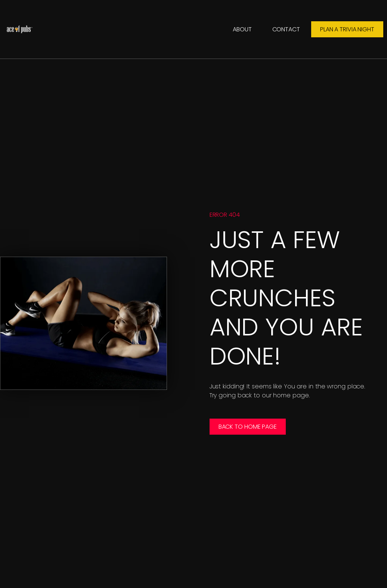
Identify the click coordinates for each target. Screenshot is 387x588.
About (242, 29)
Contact (286, 29)
